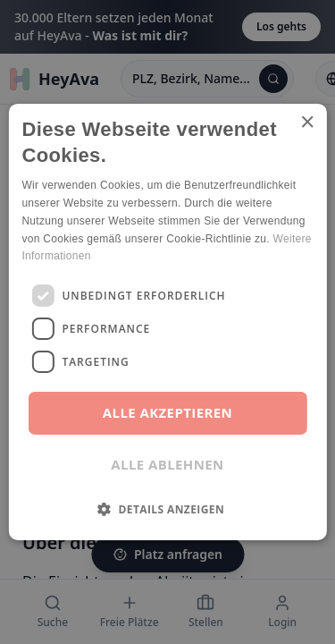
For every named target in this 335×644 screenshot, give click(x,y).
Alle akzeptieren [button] (167, 412)
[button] (167, 509)
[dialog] (167, 322)
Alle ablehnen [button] (167, 464)
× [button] (307, 123)
